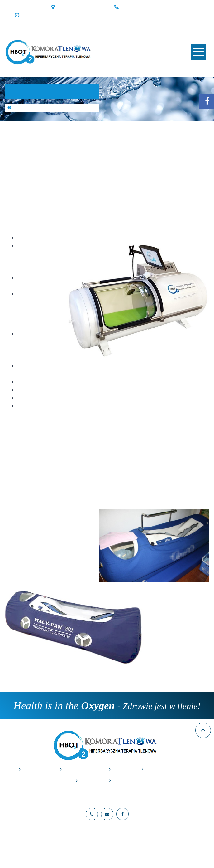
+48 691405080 (139, 7)
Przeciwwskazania (169, 770)
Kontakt (124, 781)
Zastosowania (82, 770)
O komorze (37, 770)
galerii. (132, 417)
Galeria (90, 781)
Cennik (122, 770)
